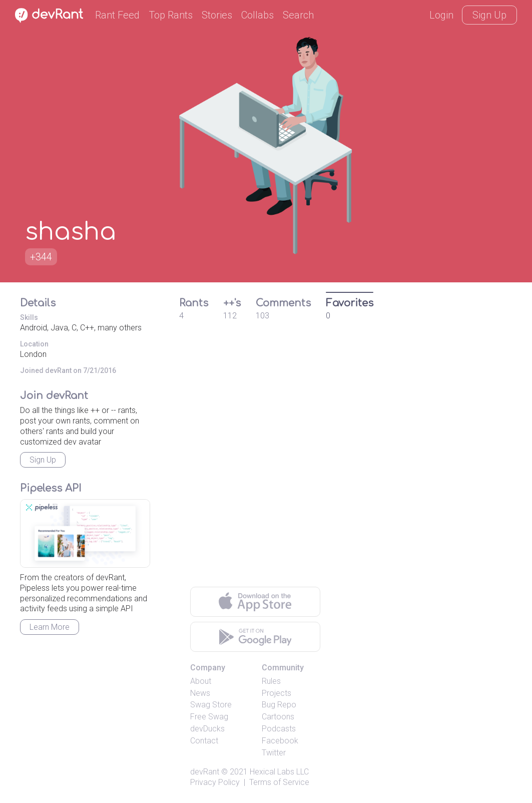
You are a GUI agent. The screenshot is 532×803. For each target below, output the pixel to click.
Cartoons (278, 717)
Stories (217, 15)
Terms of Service (279, 782)
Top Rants (171, 15)
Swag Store (211, 705)
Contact (204, 741)
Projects (277, 693)
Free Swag (209, 717)
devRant (205, 772)
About (201, 681)
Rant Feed (117, 15)
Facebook (280, 741)
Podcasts (279, 729)
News (200, 693)
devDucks (207, 729)
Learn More (50, 627)
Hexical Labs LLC (279, 772)
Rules (271, 681)
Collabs (257, 15)
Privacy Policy (215, 782)
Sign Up (489, 15)
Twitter (274, 753)
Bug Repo (279, 705)
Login (441, 15)
